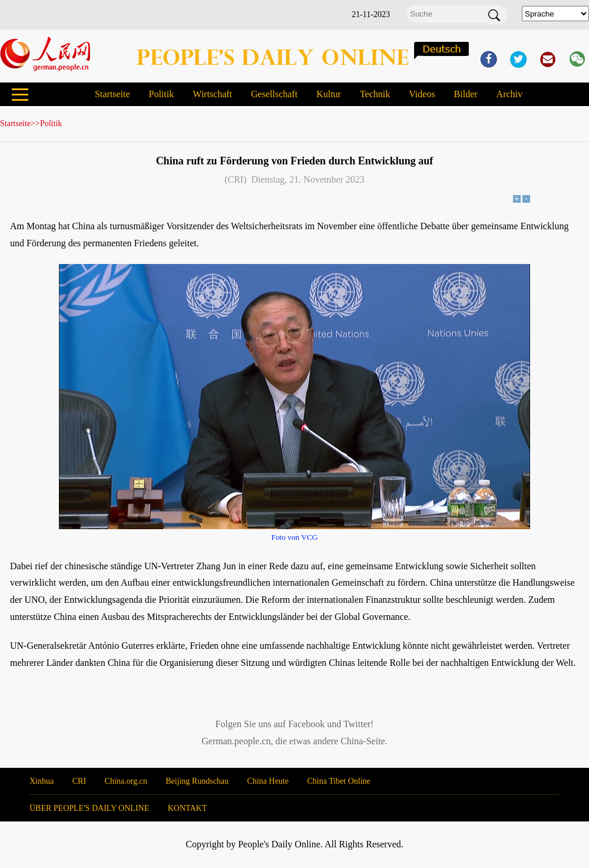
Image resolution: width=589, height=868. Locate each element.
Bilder (466, 94)
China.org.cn (126, 781)
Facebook (306, 724)
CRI (79, 781)
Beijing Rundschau (197, 781)
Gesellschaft (274, 94)
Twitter (357, 724)
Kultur (329, 94)
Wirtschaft (212, 94)
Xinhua (42, 781)
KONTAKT (188, 808)
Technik (375, 94)
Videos (422, 94)
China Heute (268, 781)
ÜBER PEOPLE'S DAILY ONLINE (89, 808)
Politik (161, 94)
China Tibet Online (338, 781)
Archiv (509, 94)
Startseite (112, 94)
